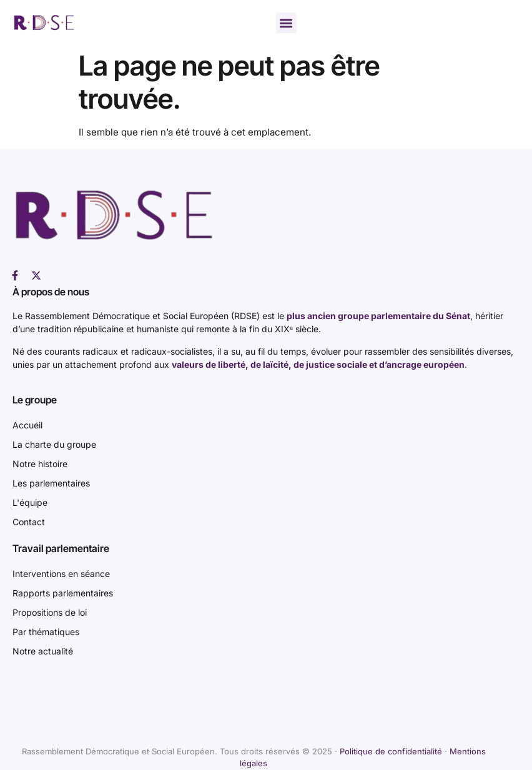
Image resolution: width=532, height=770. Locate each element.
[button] (286, 23)
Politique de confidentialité (391, 751)
